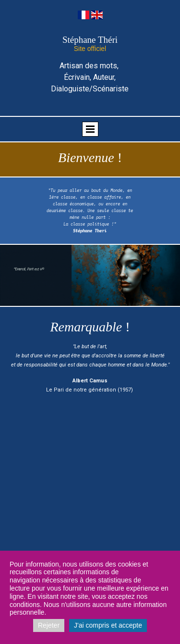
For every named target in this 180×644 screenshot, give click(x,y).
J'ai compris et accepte (108, 625)
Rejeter (49, 625)
